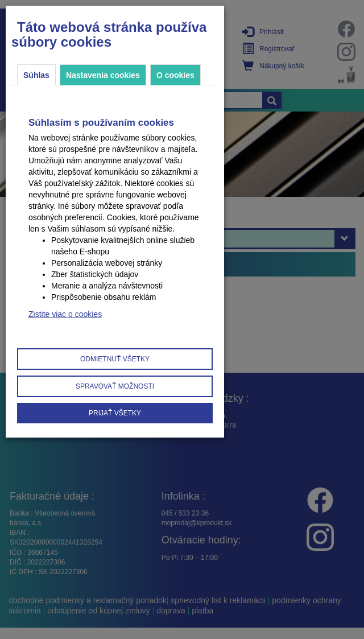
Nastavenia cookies (103, 75)
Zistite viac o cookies (65, 314)
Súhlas (36, 75)
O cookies (175, 75)
